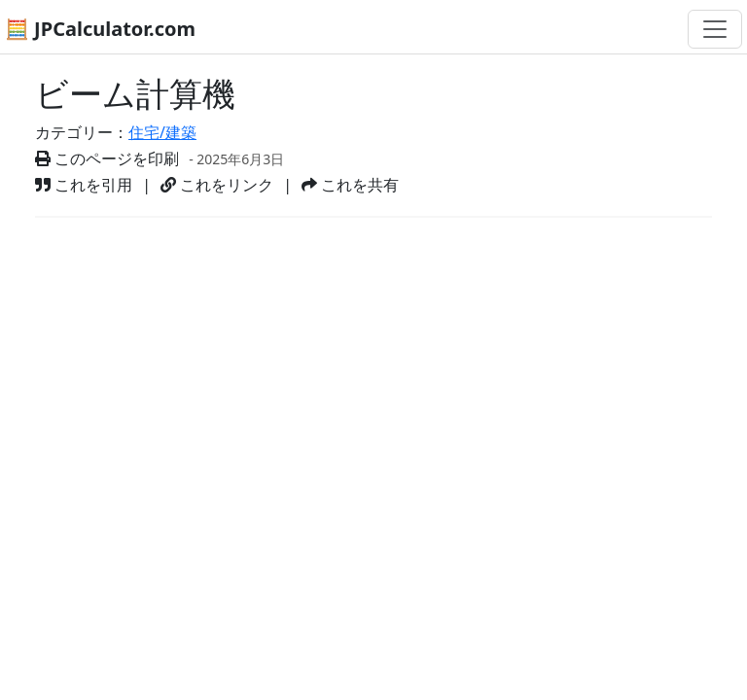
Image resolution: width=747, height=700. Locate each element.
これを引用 (84, 185)
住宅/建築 (162, 132)
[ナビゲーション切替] (715, 29)
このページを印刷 (107, 158)
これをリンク (217, 185)
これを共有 (350, 185)
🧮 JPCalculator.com (100, 29)
